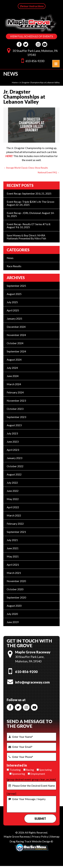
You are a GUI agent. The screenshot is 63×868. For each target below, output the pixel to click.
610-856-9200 (32, 61)
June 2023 (13, 442)
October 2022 (15, 466)
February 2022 (15, 524)
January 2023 (14, 458)
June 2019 (13, 622)
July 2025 (12, 302)
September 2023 (16, 417)
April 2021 (13, 565)
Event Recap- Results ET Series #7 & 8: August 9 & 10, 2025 (29, 226)
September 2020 (16, 598)
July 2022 (12, 483)
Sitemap (55, 837)
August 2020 (14, 606)
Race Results (14, 266)
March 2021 (14, 573)
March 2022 (14, 516)
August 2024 (14, 360)
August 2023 (14, 425)
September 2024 (16, 352)
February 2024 (15, 393)
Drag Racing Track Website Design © (31, 842)
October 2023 (15, 409)
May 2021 (13, 557)
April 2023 (13, 450)
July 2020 (12, 614)
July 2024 (12, 368)
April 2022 (13, 507)
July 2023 (12, 434)
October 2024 (15, 343)
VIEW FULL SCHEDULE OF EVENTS (32, 36)
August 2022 (14, 475)
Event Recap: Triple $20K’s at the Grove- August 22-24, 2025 (31, 203)
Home (15, 83)
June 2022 (13, 491)
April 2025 (13, 311)
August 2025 (14, 294)
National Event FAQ (47, 173)
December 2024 (16, 327)
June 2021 (13, 549)
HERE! (9, 156)
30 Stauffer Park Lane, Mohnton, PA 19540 (32, 52)
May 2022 (13, 499)
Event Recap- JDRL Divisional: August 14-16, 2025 (31, 215)
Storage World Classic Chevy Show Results (27, 168)
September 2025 (16, 286)
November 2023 (16, 401)
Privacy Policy (40, 837)
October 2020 (15, 590)
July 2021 (12, 540)
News (10, 258)
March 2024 (14, 384)
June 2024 (13, 376)
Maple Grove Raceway (17, 837)
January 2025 (14, 319)
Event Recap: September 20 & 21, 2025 (29, 194)
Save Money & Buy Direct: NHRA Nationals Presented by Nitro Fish (26, 237)
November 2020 (16, 581)
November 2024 (16, 335)
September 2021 (16, 532)
